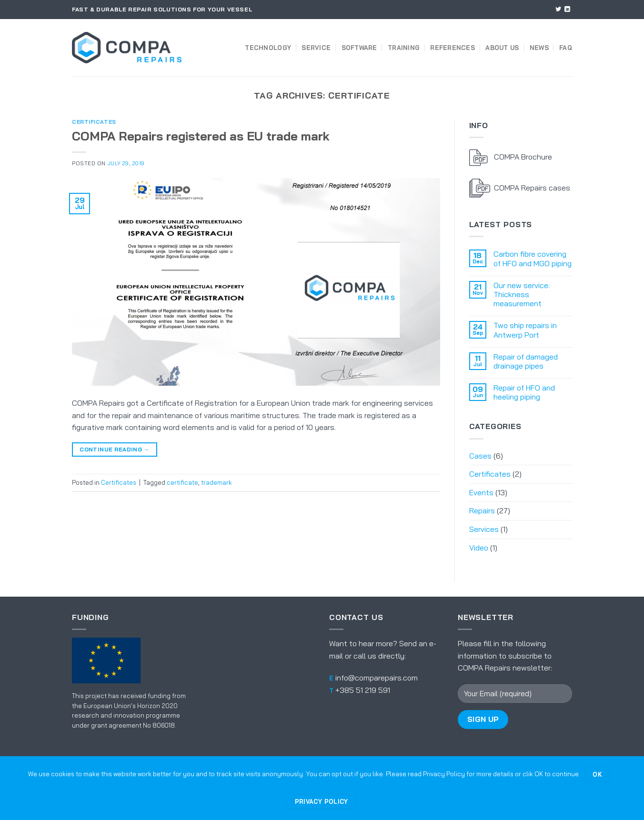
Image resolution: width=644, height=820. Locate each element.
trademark (216, 482)
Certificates (94, 122)
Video (479, 548)
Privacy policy (322, 801)
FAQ (566, 48)
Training (404, 48)
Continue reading (115, 449)
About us (502, 48)
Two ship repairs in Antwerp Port (525, 330)
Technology (268, 48)
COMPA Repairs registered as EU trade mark (201, 136)
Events (481, 492)
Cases (480, 456)
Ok (597, 774)
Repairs (482, 510)
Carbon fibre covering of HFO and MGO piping (533, 259)
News (539, 48)
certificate (182, 482)
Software (359, 48)
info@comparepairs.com (377, 678)
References (453, 48)
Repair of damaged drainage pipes (526, 361)
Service (316, 48)
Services (484, 529)
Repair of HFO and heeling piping (524, 392)
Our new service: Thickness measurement (522, 295)
